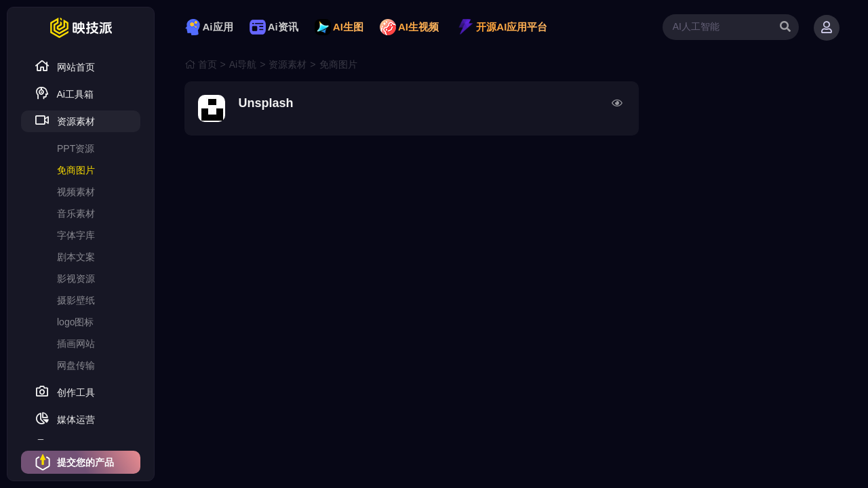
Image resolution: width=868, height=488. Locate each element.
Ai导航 (243, 64)
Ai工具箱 (64, 93)
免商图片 (76, 170)
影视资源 (76, 279)
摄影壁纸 (76, 300)
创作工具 (65, 391)
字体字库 (76, 235)
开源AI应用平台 (502, 27)
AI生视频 (409, 27)
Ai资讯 (274, 27)
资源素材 (65, 120)
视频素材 (76, 192)
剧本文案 (76, 257)
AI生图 (339, 27)
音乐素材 (76, 213)
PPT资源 (76, 148)
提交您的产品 (74, 462)
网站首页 (65, 66)
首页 (208, 64)
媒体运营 (65, 419)
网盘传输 (76, 365)
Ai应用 (209, 27)
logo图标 (75, 322)
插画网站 (76, 344)
